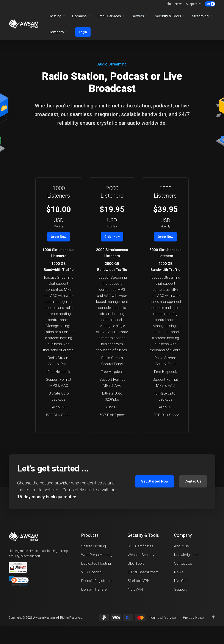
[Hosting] (57, 16)
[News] (179, 4)
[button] (19, 581)
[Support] (193, 4)
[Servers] (140, 16)
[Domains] (81, 16)
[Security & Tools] (170, 16)
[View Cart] (169, 4)
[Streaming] (202, 16)
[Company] (58, 32)
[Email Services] (111, 16)
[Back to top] (213, 617)
